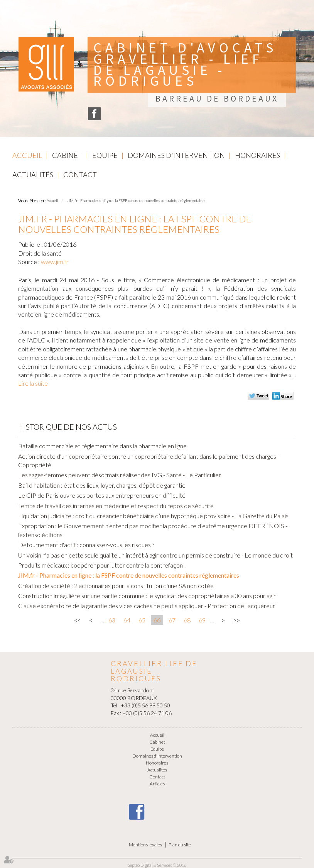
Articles (157, 784)
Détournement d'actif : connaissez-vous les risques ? (86, 545)
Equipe (105, 155)
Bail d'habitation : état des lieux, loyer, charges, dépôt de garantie (102, 485)
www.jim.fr (55, 262)
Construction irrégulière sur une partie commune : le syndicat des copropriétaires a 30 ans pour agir (147, 596)
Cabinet (67, 155)
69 (202, 620)
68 (187, 620)
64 (127, 620)
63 (112, 620)
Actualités (33, 175)
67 (172, 620)
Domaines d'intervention (176, 155)
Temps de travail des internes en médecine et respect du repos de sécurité (116, 506)
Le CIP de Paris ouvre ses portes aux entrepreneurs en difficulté (102, 495)
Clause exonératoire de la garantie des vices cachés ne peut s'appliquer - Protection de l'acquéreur (147, 606)
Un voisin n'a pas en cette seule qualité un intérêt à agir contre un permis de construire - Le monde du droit (155, 555)
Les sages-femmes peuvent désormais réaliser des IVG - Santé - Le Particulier (120, 475)
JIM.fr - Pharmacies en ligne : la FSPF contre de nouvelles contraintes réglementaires (136, 200)
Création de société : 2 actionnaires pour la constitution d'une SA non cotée (116, 586)
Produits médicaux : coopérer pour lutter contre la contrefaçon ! (102, 565)
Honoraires (257, 155)
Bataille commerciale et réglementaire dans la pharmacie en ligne (102, 446)
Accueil (27, 155)
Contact (80, 175)
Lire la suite (33, 383)
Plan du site (180, 845)
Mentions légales (145, 845)
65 (142, 620)
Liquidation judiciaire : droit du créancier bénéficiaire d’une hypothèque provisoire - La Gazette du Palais (153, 516)
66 (157, 620)
